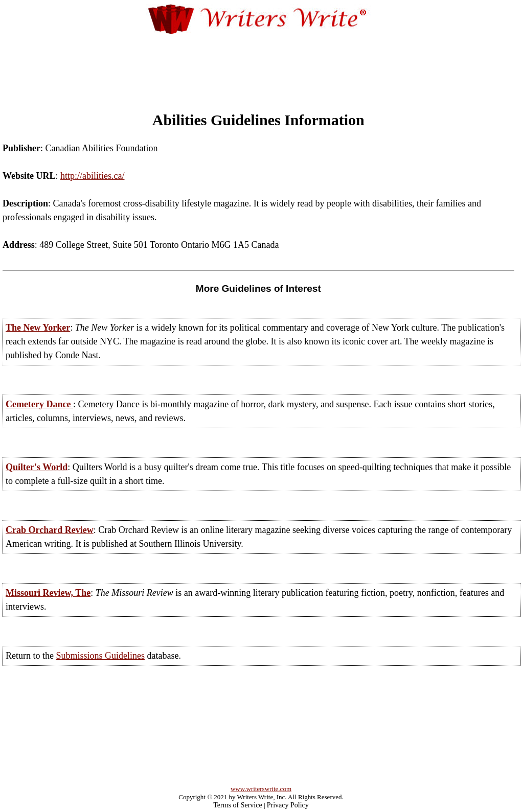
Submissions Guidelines (100, 656)
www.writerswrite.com (261, 789)
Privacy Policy (288, 805)
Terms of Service (237, 805)
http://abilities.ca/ (92, 176)
